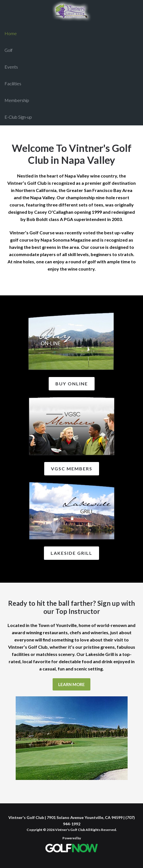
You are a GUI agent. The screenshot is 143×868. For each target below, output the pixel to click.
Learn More (71, 684)
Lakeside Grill (71, 553)
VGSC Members (72, 469)
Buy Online (72, 384)
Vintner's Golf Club (71, 11)
